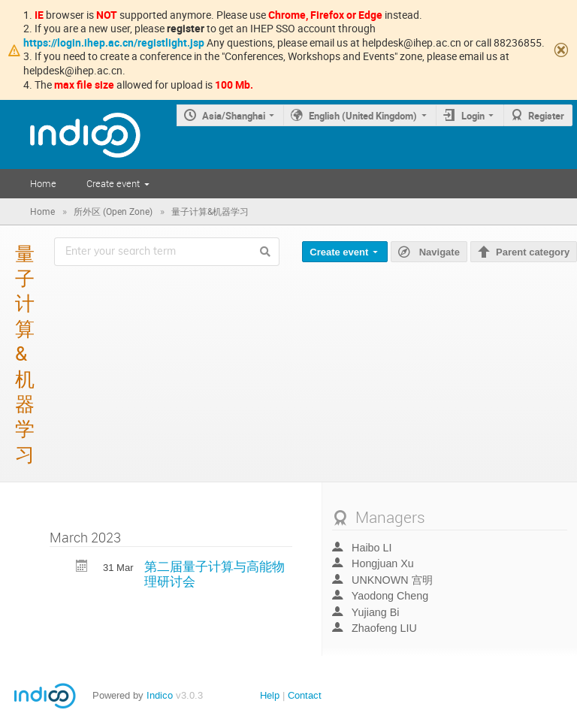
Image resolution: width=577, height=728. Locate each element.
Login (473, 116)
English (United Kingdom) (363, 116)
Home (43, 183)
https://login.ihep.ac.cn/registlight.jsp (114, 42)
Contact (305, 695)
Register (546, 116)
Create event (113, 183)
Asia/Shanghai (234, 116)
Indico (160, 695)
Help (270, 695)
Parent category (533, 252)
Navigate (438, 251)
